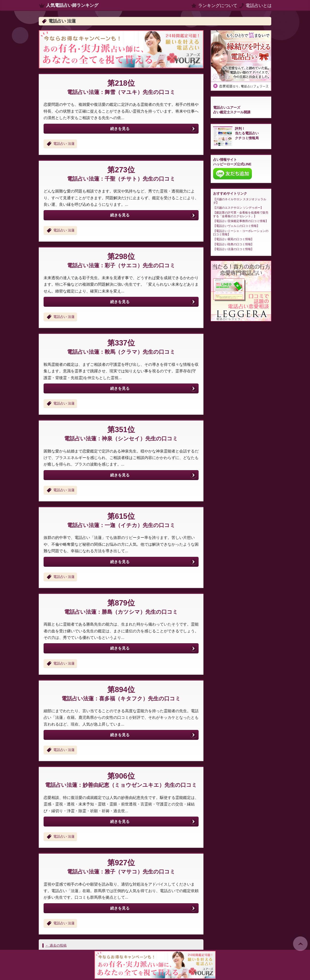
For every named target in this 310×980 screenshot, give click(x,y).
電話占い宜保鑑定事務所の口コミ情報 (241, 221)
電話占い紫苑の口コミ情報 (233, 239)
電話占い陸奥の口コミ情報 (233, 244)
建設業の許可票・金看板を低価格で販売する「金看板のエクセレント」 (241, 214)
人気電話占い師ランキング (72, 5)
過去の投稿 (56, 945)
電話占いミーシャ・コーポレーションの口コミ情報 (241, 233)
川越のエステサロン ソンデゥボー (238, 208)
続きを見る (120, 129)
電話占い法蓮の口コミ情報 (233, 249)
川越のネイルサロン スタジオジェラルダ (240, 201)
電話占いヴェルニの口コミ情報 (236, 226)
